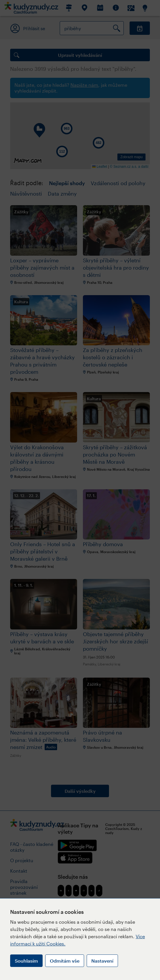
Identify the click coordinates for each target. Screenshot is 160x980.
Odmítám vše (65, 961)
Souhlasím (26, 961)
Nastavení (102, 961)
